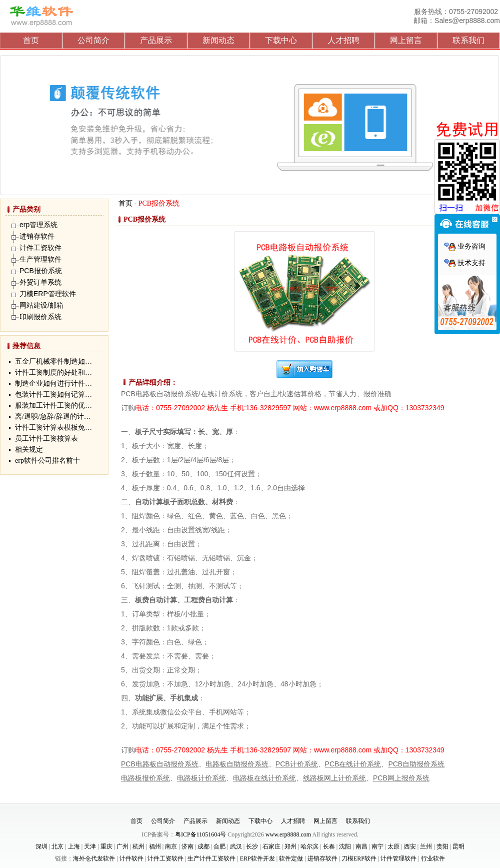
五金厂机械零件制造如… (53, 361)
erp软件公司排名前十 (47, 461)
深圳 (41, 846)
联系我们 (468, 40)
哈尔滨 (309, 846)
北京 (57, 846)
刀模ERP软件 (359, 858)
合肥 (219, 846)
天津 (90, 846)
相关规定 (29, 450)
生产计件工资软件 (211, 858)
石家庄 (271, 846)
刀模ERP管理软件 (48, 294)
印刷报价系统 (40, 317)
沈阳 (345, 846)
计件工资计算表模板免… (53, 427)
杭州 (138, 846)
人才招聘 (343, 40)
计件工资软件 (40, 248)
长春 (329, 846)
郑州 (290, 846)
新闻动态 (218, 40)
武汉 (236, 846)
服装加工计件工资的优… (53, 405)
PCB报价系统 (41, 271)
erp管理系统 (38, 225)
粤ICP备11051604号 (200, 834)
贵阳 (442, 846)
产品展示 (156, 40)
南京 (171, 846)
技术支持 (465, 263)
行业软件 (433, 858)
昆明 (458, 846)
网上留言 (406, 40)
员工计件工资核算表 (46, 439)
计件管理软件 (398, 858)
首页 (31, 40)
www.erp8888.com (288, 834)
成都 (203, 846)
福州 (155, 846)
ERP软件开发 (257, 858)
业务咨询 (465, 246)
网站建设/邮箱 (41, 305)
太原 (393, 846)
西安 (410, 846)
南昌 (361, 846)
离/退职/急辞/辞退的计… (53, 416)
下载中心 (281, 40)
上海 (74, 846)
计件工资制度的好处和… (53, 372)
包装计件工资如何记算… (53, 394)
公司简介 (93, 40)
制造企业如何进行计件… (53, 383)
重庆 (106, 846)
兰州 (426, 846)
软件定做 (291, 858)
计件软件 (131, 858)
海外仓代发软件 (94, 858)
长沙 (252, 846)
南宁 (377, 846)
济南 (187, 846)
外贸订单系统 (40, 282)
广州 (122, 846)
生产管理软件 (40, 259)
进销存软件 (37, 236)
